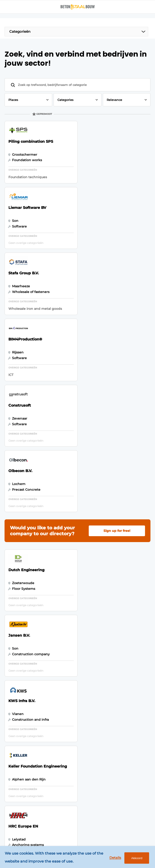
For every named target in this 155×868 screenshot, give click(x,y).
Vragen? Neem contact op (108, 597)
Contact (64, 670)
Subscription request (75, 644)
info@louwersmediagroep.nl (38, 745)
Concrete (17, 639)
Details (115, 858)
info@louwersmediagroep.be (38, 803)
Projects (16, 671)
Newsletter (66, 653)
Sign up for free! (117, 334)
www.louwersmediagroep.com (40, 821)
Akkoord (137, 858)
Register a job (69, 662)
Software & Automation (20, 659)
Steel (14, 648)
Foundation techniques (19, 682)
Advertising (67, 635)
